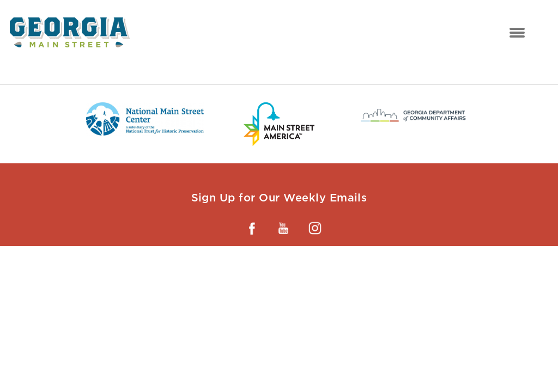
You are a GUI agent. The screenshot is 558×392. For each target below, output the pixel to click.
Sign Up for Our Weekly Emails (279, 198)
